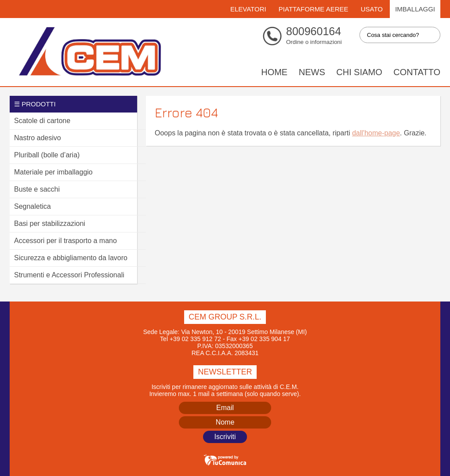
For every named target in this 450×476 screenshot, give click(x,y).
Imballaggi (415, 9)
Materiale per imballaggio (53, 172)
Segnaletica (33, 206)
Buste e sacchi (37, 189)
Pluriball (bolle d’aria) (47, 155)
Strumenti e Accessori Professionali (69, 275)
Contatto (417, 72)
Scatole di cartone (42, 121)
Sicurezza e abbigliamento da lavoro (71, 258)
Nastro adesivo (38, 138)
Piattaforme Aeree (314, 9)
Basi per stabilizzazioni (50, 223)
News (312, 72)
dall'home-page (376, 133)
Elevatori (248, 9)
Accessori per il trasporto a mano (65, 241)
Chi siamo (359, 72)
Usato (372, 9)
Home (274, 72)
